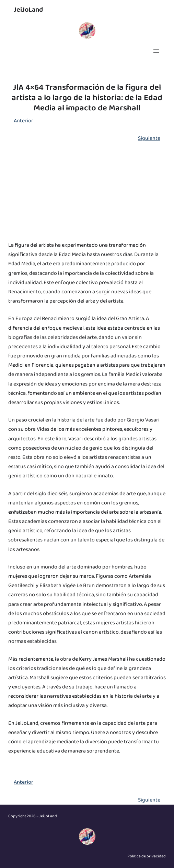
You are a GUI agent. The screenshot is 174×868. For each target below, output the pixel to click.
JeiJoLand (28, 10)
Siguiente (149, 138)
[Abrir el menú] (156, 51)
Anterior (24, 121)
